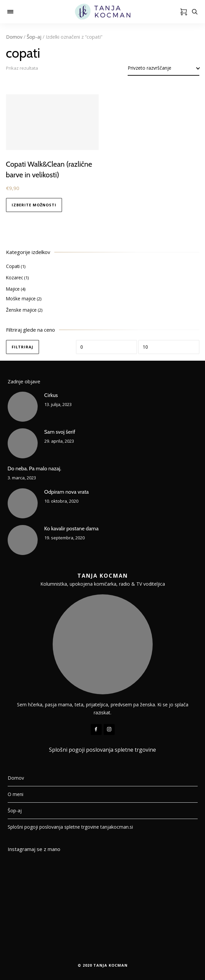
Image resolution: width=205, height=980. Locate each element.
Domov (14, 37)
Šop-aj (34, 37)
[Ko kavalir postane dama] (23, 540)
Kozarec (14, 277)
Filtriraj (22, 347)
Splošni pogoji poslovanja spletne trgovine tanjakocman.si (70, 827)
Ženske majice (21, 310)
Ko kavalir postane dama (71, 528)
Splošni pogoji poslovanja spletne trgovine (102, 750)
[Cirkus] (23, 407)
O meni (15, 794)
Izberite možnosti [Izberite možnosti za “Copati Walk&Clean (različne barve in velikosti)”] (34, 205)
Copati (13, 266)
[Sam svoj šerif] (23, 443)
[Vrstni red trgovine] (163, 68)
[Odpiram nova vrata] (23, 503)
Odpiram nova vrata (67, 492)
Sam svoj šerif (60, 432)
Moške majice (21, 298)
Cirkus (51, 395)
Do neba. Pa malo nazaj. (34, 468)
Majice (13, 289)
